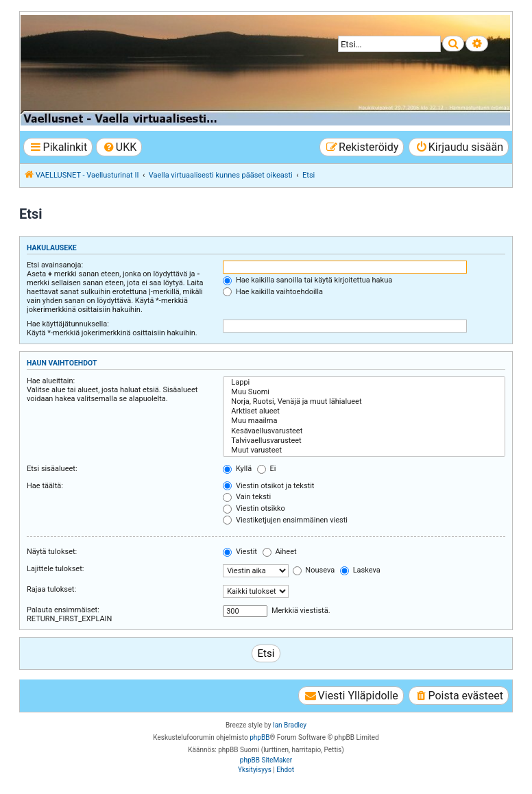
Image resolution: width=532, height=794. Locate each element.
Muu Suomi (364, 392)
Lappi (364, 383)
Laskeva (360, 570)
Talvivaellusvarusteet (364, 441)
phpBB (259, 737)
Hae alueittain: (51, 381)
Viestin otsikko (254, 508)
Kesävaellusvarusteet (364, 431)
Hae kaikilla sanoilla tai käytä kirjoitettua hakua (307, 280)
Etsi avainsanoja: (55, 265)
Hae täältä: (45, 486)
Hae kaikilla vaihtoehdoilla (273, 292)
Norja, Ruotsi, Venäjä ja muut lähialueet (364, 402)
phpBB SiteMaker (266, 760)
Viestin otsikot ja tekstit (268, 486)
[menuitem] (119, 147)
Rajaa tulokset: (51, 589)
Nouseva (314, 570)
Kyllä (237, 469)
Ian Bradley (290, 725)
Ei (267, 469)
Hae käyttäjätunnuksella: (68, 324)
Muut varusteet (364, 450)
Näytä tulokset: (52, 552)
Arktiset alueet (364, 411)
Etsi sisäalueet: (52, 469)
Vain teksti (247, 497)
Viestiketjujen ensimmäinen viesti (285, 520)
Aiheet (280, 552)
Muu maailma (364, 421)
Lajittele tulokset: (55, 569)
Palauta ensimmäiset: (63, 610)
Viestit (240, 552)
